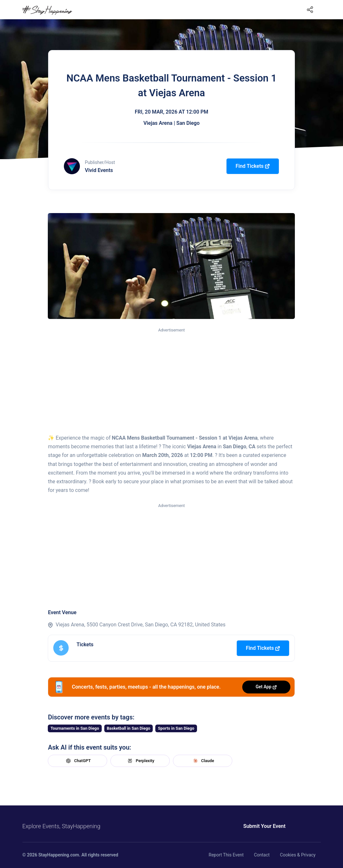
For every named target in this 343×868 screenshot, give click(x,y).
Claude (203, 761)
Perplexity (140, 761)
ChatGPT (78, 761)
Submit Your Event (254, 826)
